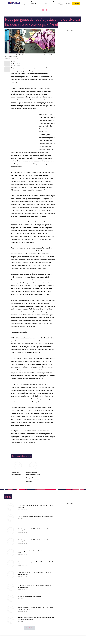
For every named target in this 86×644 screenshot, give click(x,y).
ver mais (30, 628)
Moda (43, 10)
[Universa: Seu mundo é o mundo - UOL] (14, 3)
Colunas (55, 2)
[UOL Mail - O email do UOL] (63, 4)
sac (59, 4)
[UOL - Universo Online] (21, 3)
